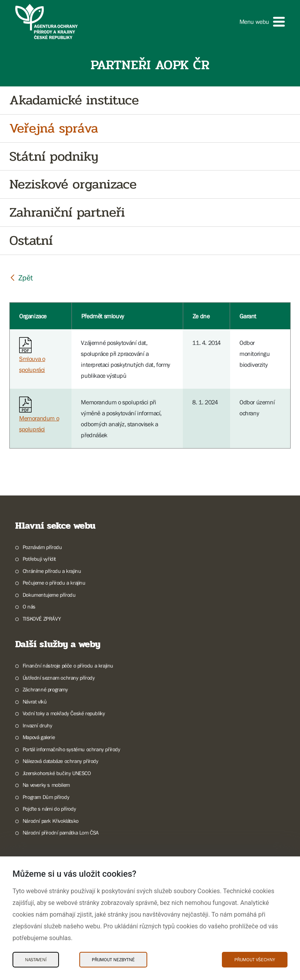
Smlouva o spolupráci (32, 357)
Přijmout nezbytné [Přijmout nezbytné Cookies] (113, 960)
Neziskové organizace (73, 184)
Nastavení (36, 960)
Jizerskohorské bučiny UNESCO (57, 773)
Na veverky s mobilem (46, 785)
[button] (262, 22)
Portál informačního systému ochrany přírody (71, 749)
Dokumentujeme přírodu (49, 595)
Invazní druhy (37, 725)
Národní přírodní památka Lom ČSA (61, 833)
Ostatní (31, 241)
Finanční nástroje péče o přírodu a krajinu (68, 666)
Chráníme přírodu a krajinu (52, 571)
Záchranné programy (45, 689)
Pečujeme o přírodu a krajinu (54, 583)
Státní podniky (54, 157)
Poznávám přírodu (42, 547)
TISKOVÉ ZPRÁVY (42, 619)
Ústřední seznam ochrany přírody (59, 678)
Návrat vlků (35, 702)
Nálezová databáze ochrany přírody (61, 761)
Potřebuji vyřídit (39, 559)
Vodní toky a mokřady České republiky (64, 713)
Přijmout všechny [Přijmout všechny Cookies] (255, 960)
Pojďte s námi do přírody (49, 809)
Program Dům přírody (46, 797)
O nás (29, 607)
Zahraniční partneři (67, 213)
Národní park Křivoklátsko (51, 821)
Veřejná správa (54, 128)
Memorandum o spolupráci (39, 416)
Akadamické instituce (74, 100)
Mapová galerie (39, 737)
